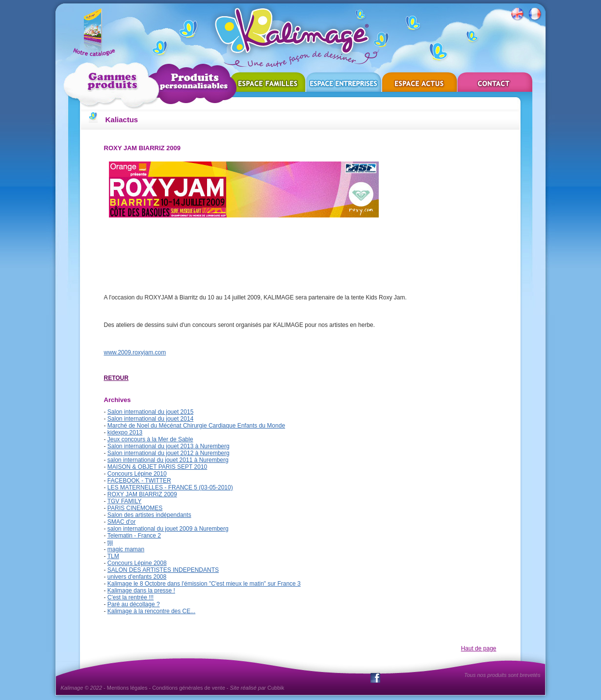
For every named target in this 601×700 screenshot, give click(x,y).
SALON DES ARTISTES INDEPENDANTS (163, 570)
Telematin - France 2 (134, 536)
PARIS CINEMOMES (135, 508)
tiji (110, 542)
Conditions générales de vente (189, 688)
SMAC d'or (122, 522)
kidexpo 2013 (125, 432)
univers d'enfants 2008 (137, 577)
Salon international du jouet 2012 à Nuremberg (169, 453)
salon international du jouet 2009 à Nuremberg (168, 529)
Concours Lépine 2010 (137, 474)
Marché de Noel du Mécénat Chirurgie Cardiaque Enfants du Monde (196, 426)
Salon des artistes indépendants (149, 515)
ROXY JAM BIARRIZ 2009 (142, 494)
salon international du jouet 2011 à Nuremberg (168, 460)
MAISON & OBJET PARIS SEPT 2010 (157, 467)
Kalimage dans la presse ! (141, 591)
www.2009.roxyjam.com (135, 352)
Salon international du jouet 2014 (150, 419)
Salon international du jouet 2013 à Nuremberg (169, 446)
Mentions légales (127, 688)
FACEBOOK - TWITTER (139, 481)
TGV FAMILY (125, 501)
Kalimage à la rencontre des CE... (151, 611)
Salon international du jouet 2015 (150, 412)
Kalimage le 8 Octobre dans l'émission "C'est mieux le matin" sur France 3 (204, 584)
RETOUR (116, 378)
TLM (113, 556)
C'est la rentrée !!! (131, 597)
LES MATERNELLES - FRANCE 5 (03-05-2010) (170, 487)
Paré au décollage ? (134, 604)
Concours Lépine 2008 (137, 563)
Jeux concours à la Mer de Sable (150, 439)
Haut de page (478, 648)
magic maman (126, 549)
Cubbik (276, 688)
